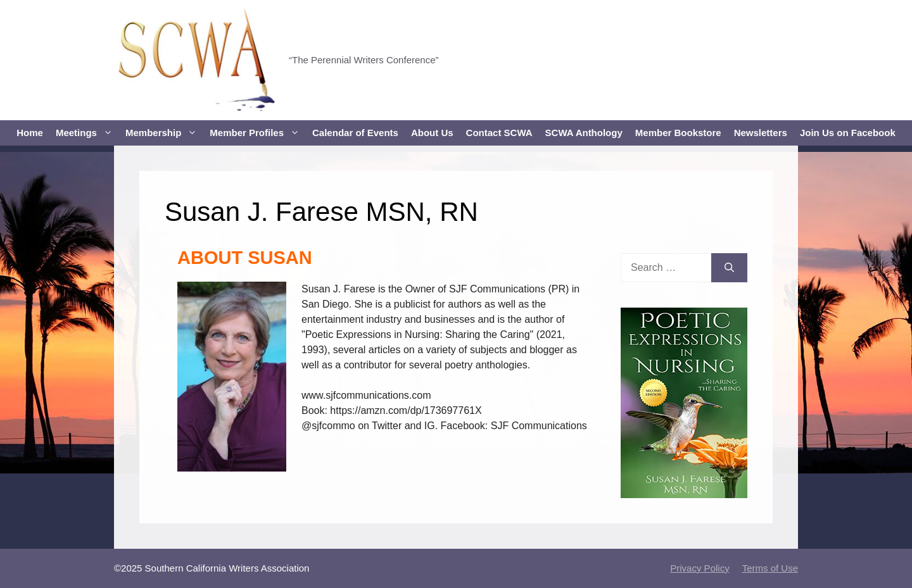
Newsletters (761, 133)
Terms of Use (770, 568)
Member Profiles (258, 133)
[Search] (729, 268)
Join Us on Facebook (848, 133)
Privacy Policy (700, 568)
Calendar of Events (355, 133)
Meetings (87, 133)
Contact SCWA (499, 133)
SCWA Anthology (584, 133)
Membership (164, 133)
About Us (432, 133)
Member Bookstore (678, 133)
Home (30, 133)
